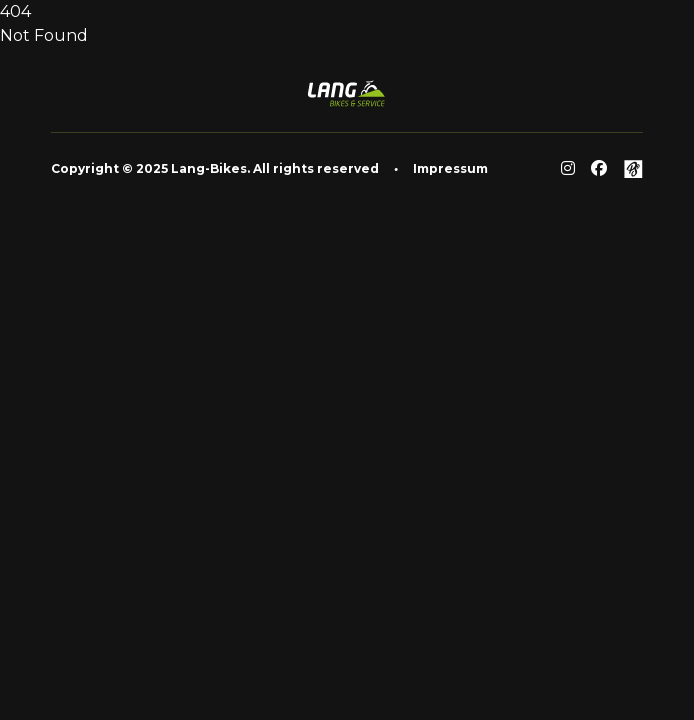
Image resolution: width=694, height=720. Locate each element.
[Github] (633, 169)
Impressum (450, 168)
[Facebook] (599, 169)
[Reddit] (568, 169)
